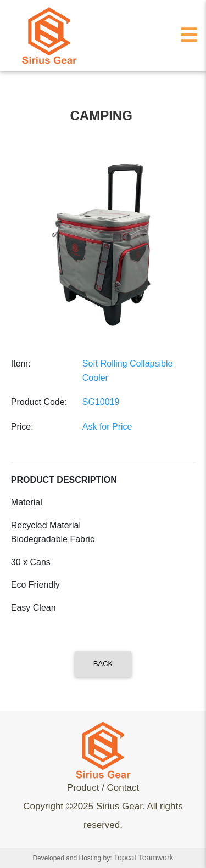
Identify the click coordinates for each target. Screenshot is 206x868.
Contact (123, 788)
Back (103, 664)
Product (83, 788)
